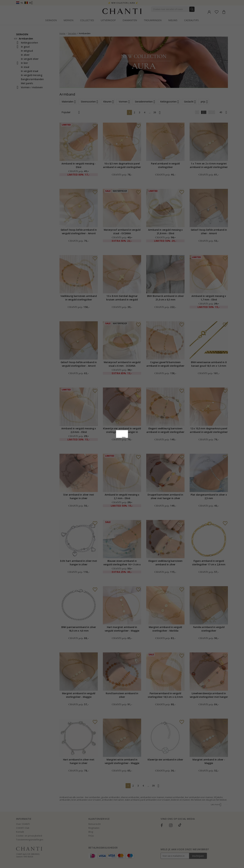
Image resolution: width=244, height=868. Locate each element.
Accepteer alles (122, 454)
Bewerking (137, 462)
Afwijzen (107, 462)
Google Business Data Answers (122, 446)
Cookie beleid (129, 437)
